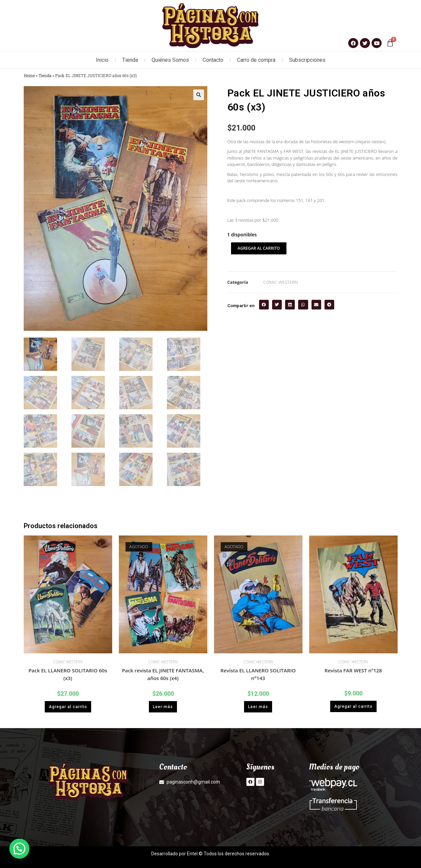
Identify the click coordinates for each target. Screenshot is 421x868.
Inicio (102, 60)
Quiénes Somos (170, 60)
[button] (199, 95)
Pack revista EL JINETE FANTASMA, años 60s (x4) (163, 674)
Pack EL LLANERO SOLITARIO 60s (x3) (68, 674)
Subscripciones (307, 60)
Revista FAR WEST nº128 (353, 670)
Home (29, 76)
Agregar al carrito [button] (68, 707)
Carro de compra (256, 60)
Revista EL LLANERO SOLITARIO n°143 (258, 674)
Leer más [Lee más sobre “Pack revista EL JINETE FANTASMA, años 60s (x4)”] (163, 707)
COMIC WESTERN (281, 282)
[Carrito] (390, 43)
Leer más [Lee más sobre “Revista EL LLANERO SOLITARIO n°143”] (258, 707)
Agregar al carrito (259, 248)
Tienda (130, 60)
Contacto (213, 60)
